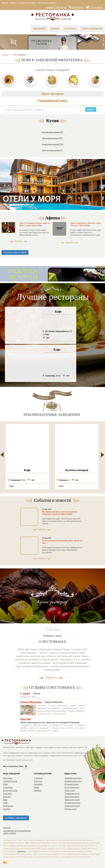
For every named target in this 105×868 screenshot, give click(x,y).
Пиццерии (7, 794)
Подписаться (94, 7)
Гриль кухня (70, 791)
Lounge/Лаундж (10, 781)
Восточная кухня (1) (53, 150)
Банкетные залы (10, 791)
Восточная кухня (72, 787)
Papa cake (26, 719)
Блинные (7, 797)
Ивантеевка (76, 7)
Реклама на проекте (47, 3)
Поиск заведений (92, 29)
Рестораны (8, 778)
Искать (91, 109)
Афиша (14, 3)
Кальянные (8, 806)
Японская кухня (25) (52, 138)
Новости (5, 3)
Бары (5, 800)
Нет (46, 338)
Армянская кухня (72, 800)
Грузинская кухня (72, 806)
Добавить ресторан (27, 3)
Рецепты (7, 828)
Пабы (5, 803)
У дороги (25, 693)
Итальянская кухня (73, 781)
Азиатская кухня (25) (53, 144)
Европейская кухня (73, 778)
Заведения (39, 29)
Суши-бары (8, 787)
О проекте (70, 29)
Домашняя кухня (72, 794)
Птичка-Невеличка (31, 702)
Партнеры (38, 784)
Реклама (38, 791)
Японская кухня (72, 784)
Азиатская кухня (72, 797)
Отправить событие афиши (15, 252)
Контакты (38, 781)
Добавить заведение (56, 8)
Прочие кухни (70, 809)
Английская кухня (72, 803)
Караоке (7, 809)
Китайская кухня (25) (52, 132)
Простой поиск (52, 94)
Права (37, 787)
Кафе (5, 784)
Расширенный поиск (52, 100)
